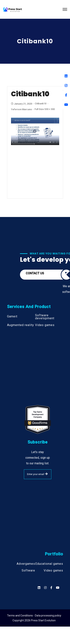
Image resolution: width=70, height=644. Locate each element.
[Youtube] (66, 105)
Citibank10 (41, 104)
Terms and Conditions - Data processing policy (34, 616)
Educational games (49, 564)
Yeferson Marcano (21, 109)
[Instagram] (66, 86)
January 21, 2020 (22, 104)
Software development (45, 317)
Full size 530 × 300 (45, 109)
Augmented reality (21, 325)
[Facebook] (66, 95)
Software (28, 571)
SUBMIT (46, 474)
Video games (45, 325)
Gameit (12, 316)
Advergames (26, 564)
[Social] (58, 588)
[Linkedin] (66, 76)
